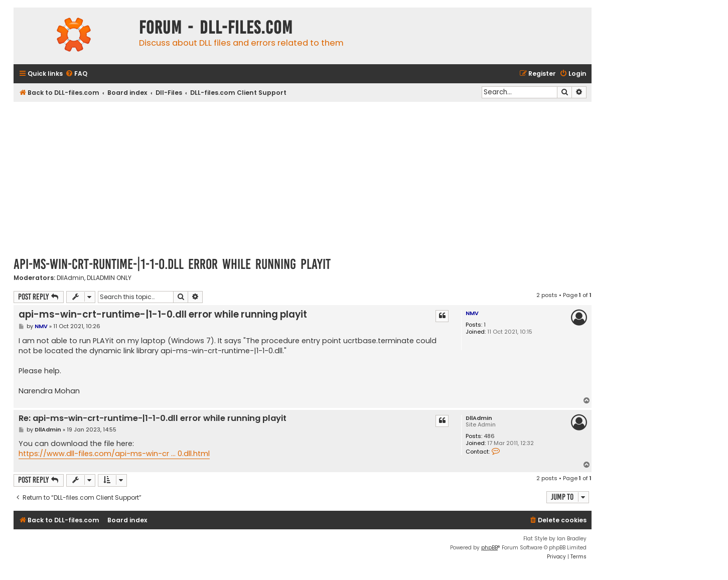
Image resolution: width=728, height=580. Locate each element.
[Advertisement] (303, 177)
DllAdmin (70, 278)
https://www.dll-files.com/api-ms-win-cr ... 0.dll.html (114, 454)
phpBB (489, 548)
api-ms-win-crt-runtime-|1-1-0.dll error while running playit (172, 264)
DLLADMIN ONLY (109, 278)
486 (489, 436)
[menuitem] (76, 74)
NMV (472, 313)
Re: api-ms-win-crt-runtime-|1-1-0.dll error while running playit (153, 419)
